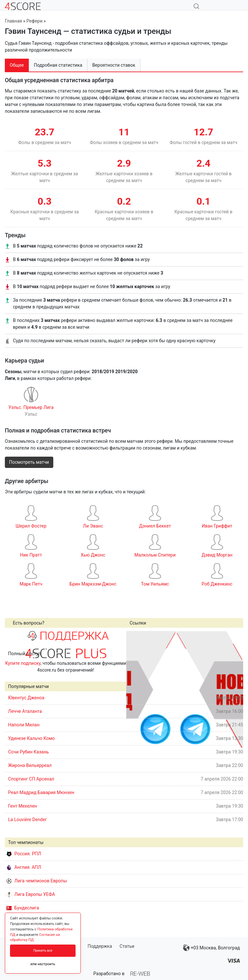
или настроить (43, 964)
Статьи (127, 946)
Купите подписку (23, 663)
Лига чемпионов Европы (37, 881)
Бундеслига (23, 908)
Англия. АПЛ (24, 867)
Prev (135, 689)
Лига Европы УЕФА (31, 894)
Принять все (43, 951)
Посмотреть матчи (29, 462)
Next (235, 689)
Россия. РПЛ (24, 854)
